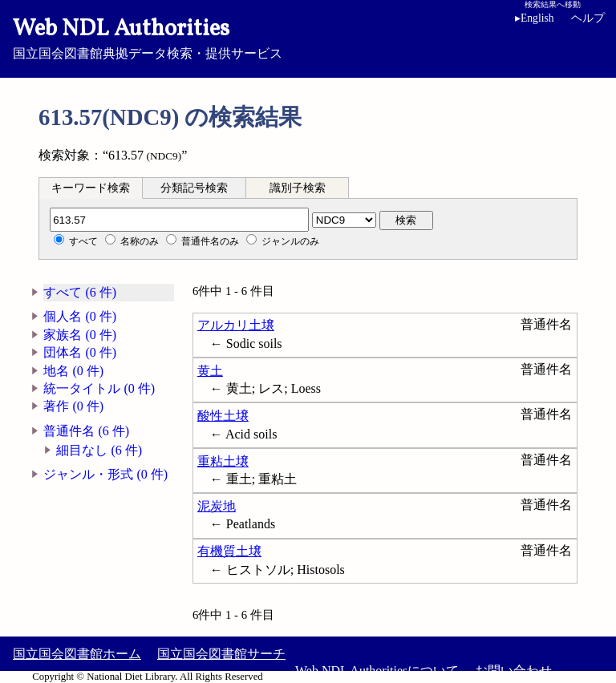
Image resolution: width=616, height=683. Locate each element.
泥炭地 (217, 506)
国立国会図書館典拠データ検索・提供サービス (308, 37)
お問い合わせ (513, 671)
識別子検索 (298, 188)
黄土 (210, 371)
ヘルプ (588, 18)
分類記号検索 (194, 188)
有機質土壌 (229, 551)
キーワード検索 (91, 188)
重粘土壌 (223, 461)
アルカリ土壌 (236, 325)
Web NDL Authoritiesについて (377, 671)
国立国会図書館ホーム (77, 654)
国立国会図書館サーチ (221, 654)
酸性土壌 (223, 416)
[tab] (91, 188)
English (535, 18)
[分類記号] (179, 220)
